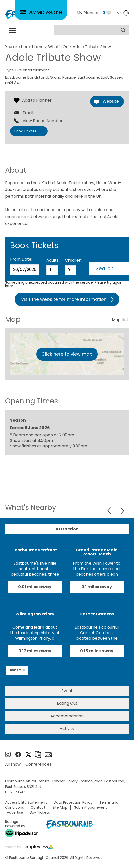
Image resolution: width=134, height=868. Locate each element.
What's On (58, 47)
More (15, 670)
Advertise (15, 812)
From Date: (21, 259)
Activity (67, 728)
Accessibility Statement (26, 802)
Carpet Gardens (97, 614)
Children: (74, 260)
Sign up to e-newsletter (48, 755)
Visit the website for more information (64, 299)
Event (67, 691)
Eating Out (67, 703)
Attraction (67, 529)
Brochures (38, 755)
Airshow (13, 764)
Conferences (38, 764)
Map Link (120, 320)
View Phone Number (43, 121)
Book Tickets (25, 131)
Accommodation (67, 716)
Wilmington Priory (35, 614)
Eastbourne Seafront (35, 550)
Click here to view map (67, 354)
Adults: (53, 260)
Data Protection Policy (73, 802)
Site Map (60, 807)
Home (38, 47)
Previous (110, 511)
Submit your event (91, 807)
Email (28, 113)
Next (122, 511)
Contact (38, 807)
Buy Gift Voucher (45, 12)
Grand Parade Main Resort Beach (97, 552)
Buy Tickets (40, 812)
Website (111, 101)
